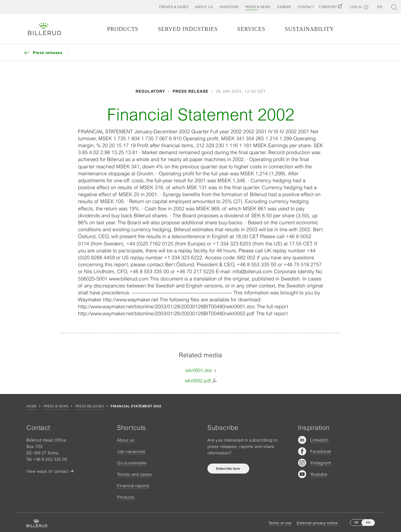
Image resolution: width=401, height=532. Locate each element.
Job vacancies (131, 451)
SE (356, 522)
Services (251, 29)
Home (32, 406)
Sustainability (310, 29)
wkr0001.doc (199, 370)
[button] (204, 7)
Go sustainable (132, 463)
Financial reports (133, 486)
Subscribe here (228, 469)
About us (126, 440)
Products (123, 29)
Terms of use (280, 523)
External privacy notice (317, 523)
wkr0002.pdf (198, 381)
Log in (356, 7)
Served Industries (188, 29)
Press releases (90, 406)
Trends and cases (134, 474)
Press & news (56, 406)
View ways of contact (47, 471)
